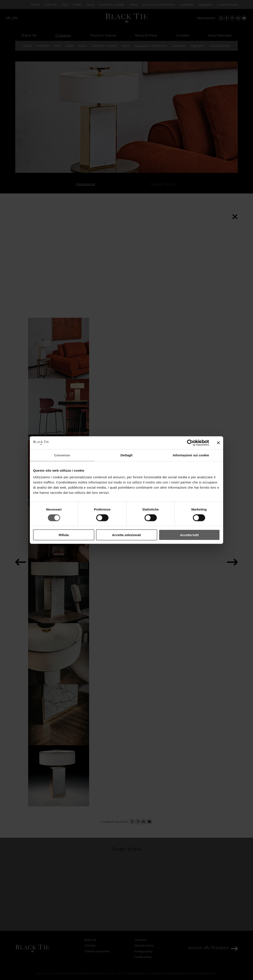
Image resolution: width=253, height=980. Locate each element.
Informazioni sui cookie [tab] (191, 455)
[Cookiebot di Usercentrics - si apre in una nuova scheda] (190, 443)
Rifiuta (64, 535)
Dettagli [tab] (126, 455)
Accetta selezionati (126, 535)
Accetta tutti (189, 535)
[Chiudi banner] (218, 443)
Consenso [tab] (62, 455)
